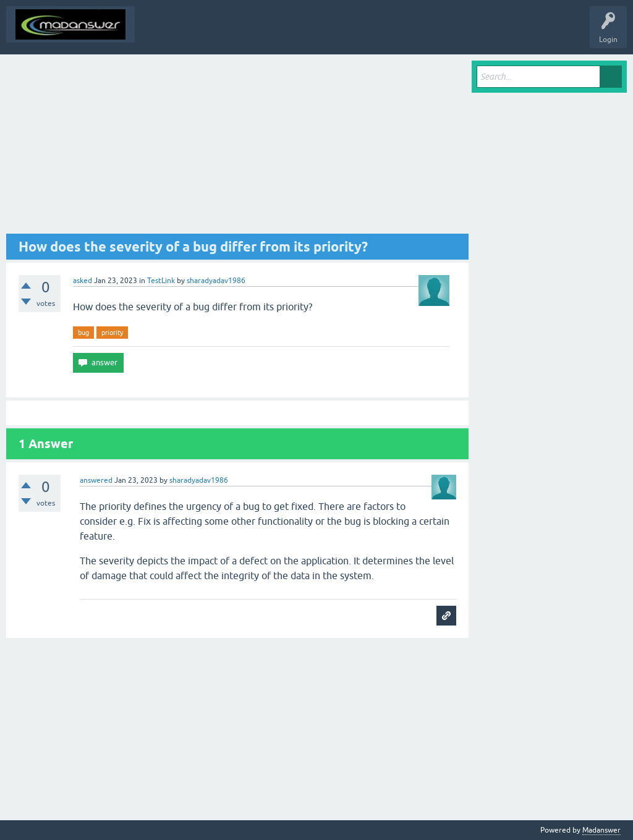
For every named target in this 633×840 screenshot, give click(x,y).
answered (96, 480)
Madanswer (601, 830)
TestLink (161, 281)
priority (112, 333)
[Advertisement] (237, 147)
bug (83, 333)
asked (83, 281)
